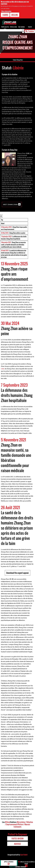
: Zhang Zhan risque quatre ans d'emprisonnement (14, 228)
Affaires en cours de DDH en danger (26, 863)
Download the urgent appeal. (18, 573)
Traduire (31, 31)
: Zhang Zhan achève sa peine (13, 233)
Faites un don (13, 27)
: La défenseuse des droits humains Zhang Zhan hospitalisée (14, 238)
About (3, 223)
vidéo (3, 369)
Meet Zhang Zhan (10, 204)
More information (6, 11)
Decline (15, 15)
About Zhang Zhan (18, 60)
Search (30, 27)
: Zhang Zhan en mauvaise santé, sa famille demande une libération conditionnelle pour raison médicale (13, 245)
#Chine (8, 822)
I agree (5, 15)
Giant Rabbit (24, 855)
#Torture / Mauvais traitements (22, 826)
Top (2, 220)
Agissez (17, 844)
